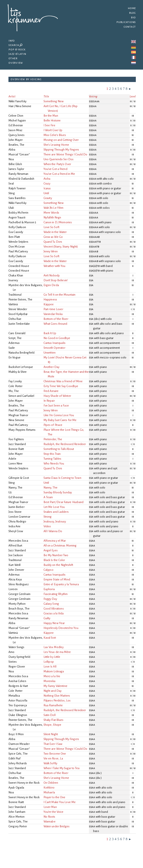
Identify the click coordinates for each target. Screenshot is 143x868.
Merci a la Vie (52, 676)
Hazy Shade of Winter (58, 396)
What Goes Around (56, 324)
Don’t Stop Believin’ (56, 280)
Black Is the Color (55, 560)
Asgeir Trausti (17, 217)
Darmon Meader (19, 744)
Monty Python (17, 604)
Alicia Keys (15, 579)
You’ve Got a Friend (56, 169)
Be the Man (51, 116)
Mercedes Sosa (18, 541)
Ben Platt (14, 237)
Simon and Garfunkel (21, 396)
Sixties (13, 662)
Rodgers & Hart (18, 686)
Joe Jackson (16, 555)
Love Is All (50, 667)
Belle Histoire (52, 120)
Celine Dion (16, 116)
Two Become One (55, 754)
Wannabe (50, 822)
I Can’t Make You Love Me (60, 802)
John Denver (16, 570)
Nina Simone (16, 420)
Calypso (49, 570)
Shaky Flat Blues (54, 720)
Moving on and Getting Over (61, 140)
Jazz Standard (17, 444)
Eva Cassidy (16, 232)
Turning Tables (53, 459)
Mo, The (14, 391)
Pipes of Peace (53, 425)
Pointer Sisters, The (20, 299)
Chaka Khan (16, 275)
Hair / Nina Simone (20, 106)
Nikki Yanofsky (17, 101)
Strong (48, 517)
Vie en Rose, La (54, 758)
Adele (12, 459)
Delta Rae (15, 319)
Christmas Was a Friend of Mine (63, 381)
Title (46, 96)
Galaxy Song (52, 604)
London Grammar (19, 517)
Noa (11, 159)
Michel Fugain (17, 120)
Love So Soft (52, 227)
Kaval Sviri (50, 638)
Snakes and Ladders (56, 512)
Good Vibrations (54, 609)
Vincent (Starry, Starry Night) (61, 247)
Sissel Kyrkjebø (18, 314)
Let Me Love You (54, 507)
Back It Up (50, 333)
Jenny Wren (51, 251)
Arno (12, 652)
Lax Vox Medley (54, 647)
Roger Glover (17, 667)
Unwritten (50, 353)
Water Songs (16, 647)
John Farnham (17, 812)
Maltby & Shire (18, 372)
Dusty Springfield (19, 657)
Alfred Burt (15, 546)
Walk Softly (51, 763)
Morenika (50, 681)
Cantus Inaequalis (55, 343)
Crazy (47, 184)
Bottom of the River (56, 319)
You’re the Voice (54, 812)
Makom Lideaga (54, 671)
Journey (13, 280)
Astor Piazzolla (18, 700)
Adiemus (14, 343)
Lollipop (49, 662)
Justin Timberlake (19, 324)
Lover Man (50, 807)
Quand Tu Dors (53, 242)
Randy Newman (18, 174)
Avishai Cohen (17, 681)
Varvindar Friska (53, 314)
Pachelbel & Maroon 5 (22, 222)
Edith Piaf (14, 758)
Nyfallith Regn (53, 217)
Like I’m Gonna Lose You (59, 415)
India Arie (14, 526)
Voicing (93, 96)
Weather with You (55, 266)
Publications (126, 22)
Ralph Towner (17, 188)
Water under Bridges (57, 826)
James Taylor (16, 169)
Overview (16, 63)
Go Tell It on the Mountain (60, 295)
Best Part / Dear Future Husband (64, 502)
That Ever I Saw (53, 744)
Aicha (47, 179)
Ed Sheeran (16, 125)
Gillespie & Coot (19, 478)
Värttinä (13, 304)
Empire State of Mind (57, 579)
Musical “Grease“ (19, 154)
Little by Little (52, 657)
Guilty (47, 618)
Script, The (15, 338)
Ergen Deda (52, 285)
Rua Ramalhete (54, 705)
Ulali (11, 208)
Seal (11, 184)
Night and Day (53, 691)
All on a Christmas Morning (60, 546)
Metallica (14, 696)
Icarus (48, 188)
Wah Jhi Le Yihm (54, 208)
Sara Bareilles (17, 198)
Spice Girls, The (18, 754)
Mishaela (50, 792)
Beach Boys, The (19, 609)
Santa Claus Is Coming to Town (63, 478)
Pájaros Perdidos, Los (57, 700)
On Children (51, 783)
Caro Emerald (17, 333)
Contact (130, 27)
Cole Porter (15, 386)
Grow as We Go (53, 237)
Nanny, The (15, 488)
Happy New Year (54, 623)
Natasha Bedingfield (22, 353)
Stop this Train (52, 454)
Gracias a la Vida (54, 613)
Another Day (52, 367)
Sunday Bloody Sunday (58, 492)
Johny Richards (18, 763)
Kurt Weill (14, 565)
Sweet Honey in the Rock (24, 783)
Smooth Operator (55, 348)
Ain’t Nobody (52, 275)
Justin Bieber (16, 507)
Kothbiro (49, 788)
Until (47, 193)
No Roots (50, 817)
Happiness (51, 299)
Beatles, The (16, 145)
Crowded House (19, 266)
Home (132, 8)
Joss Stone (15, 512)
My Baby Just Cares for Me (60, 420)
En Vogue (14, 357)
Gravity (48, 198)
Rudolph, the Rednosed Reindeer (65, 444)
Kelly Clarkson (17, 227)
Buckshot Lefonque (21, 367)
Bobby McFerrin (18, 213)
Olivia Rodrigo (17, 521)
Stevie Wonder (18, 309)
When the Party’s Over (58, 164)
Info (12, 41)
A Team (49, 497)
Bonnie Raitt (16, 449)
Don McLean (17, 247)
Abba (12, 150)
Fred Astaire (51, 391)
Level (133, 96)
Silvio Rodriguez (19, 584)
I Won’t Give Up (53, 130)
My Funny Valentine (56, 686)
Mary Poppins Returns (22, 430)
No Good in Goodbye (57, 338)
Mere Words (52, 213)
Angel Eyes (51, 550)
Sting (12, 193)
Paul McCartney (18, 251)
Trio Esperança (18, 705)
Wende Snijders (18, 242)
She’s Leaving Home (57, 145)
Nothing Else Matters (57, 696)
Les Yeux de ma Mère (58, 652)
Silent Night (51, 734)
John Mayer (16, 140)
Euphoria (49, 589)
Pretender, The (53, 439)
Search (15, 45)
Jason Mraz (15, 130)
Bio (133, 17)
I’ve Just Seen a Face (57, 406)
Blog (132, 13)
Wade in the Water (55, 232)
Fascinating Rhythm (56, 594)
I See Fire (50, 125)
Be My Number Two (56, 555)
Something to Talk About (59, 449)
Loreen (13, 589)
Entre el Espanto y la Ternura (61, 584)
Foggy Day (51, 599)
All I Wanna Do (53, 531)
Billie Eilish (15, 164)
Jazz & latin (17, 54)
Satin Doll (50, 715)
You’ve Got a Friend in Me (60, 174)
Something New (54, 101)
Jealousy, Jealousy (55, 521)
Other (13, 58)
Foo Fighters (16, 439)
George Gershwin (19, 594)
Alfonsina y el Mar (55, 541)
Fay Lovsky (15, 381)
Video (48, 526)
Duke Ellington (18, 715)
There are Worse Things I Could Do (66, 154)
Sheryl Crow (16, 531)
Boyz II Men (16, 734)
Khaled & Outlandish (21, 179)
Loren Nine (15, 464)
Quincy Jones (17, 135)
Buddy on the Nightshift (59, 565)
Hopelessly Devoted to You (61, 628)
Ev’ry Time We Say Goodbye (61, 386)
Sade (12, 348)
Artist (12, 96)
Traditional (15, 295)
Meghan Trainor (18, 415)
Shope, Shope (53, 725)
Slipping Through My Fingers (62, 150)
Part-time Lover (54, 309)
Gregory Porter (18, 826)
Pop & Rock (17, 49)
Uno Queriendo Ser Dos (59, 159)
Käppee (49, 304)
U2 (10, 492)
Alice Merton (17, 817)
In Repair (49, 401)
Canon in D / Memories (58, 222)
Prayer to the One (55, 797)
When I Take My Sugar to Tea (62, 768)
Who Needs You (54, 464)
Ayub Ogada (16, 788)
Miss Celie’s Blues (55, 135)
